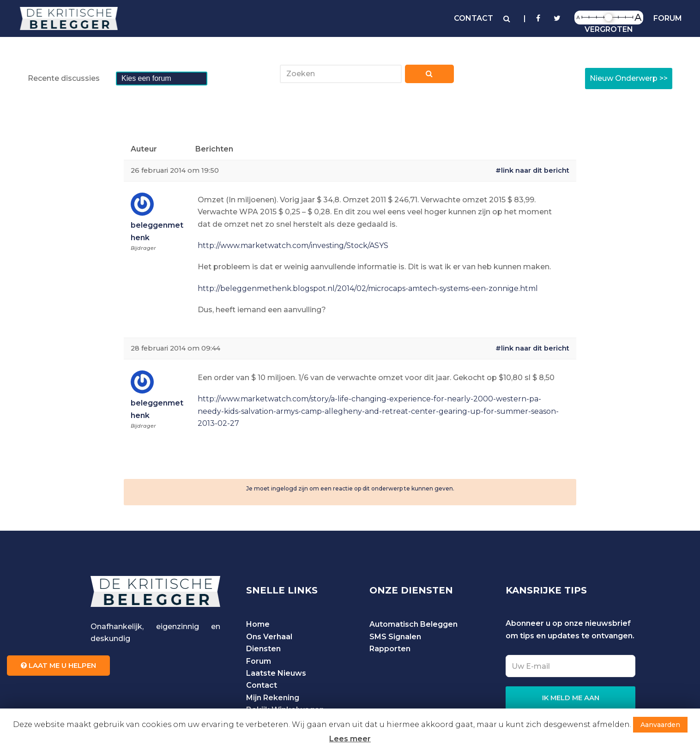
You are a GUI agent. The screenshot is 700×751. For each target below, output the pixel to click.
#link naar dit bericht (532, 170)
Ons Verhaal (269, 637)
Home (258, 624)
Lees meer (350, 739)
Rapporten (390, 649)
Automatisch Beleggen (413, 624)
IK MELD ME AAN (571, 698)
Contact (262, 685)
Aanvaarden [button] (660, 725)
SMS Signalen (395, 637)
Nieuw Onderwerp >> (629, 78)
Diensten (263, 649)
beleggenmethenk (157, 231)
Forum (259, 661)
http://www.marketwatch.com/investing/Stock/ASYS (293, 245)
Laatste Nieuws (276, 673)
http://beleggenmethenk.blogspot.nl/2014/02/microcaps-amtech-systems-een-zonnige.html (368, 288)
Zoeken (430, 76)
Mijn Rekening (273, 698)
